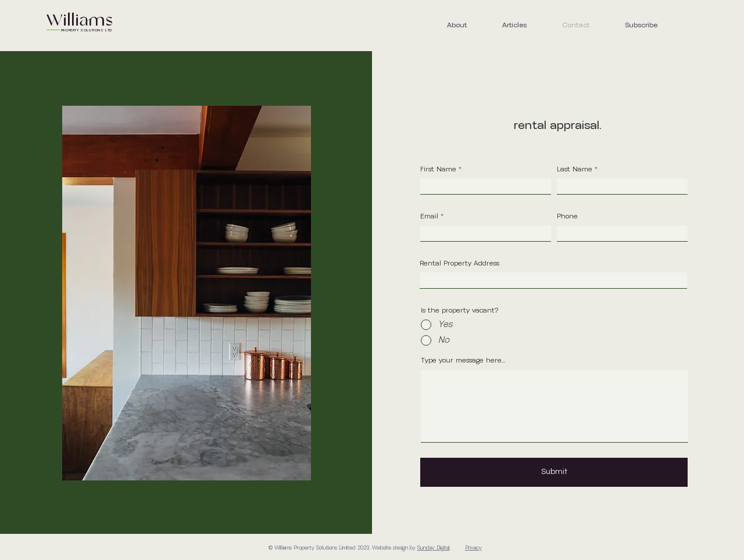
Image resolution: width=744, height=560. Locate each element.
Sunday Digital (434, 548)
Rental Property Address (459, 264)
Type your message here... (463, 361)
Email (429, 217)
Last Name (575, 170)
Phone (567, 217)
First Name (438, 170)
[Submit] (554, 472)
